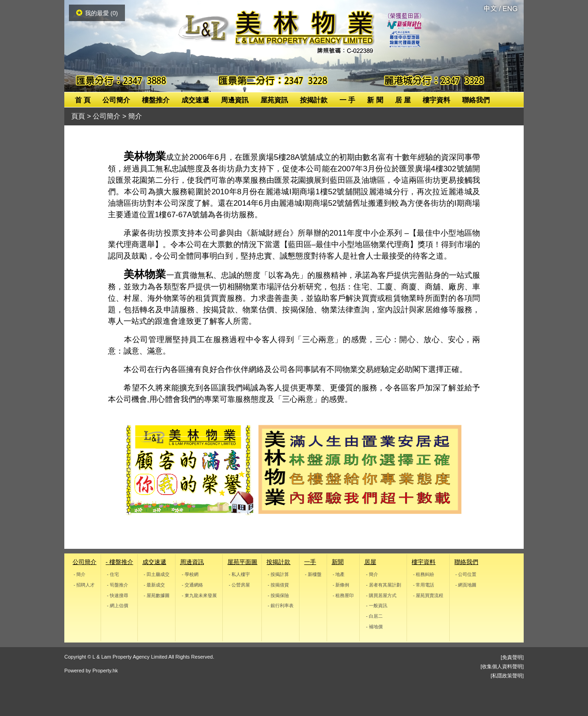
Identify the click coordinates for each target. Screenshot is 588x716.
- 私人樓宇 (239, 574)
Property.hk (105, 671)
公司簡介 (116, 100)
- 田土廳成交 (157, 574)
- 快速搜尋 (118, 595)
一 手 (347, 100)
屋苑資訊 (274, 100)
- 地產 (339, 574)
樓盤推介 (156, 100)
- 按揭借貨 (278, 585)
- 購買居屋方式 (381, 595)
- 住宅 (113, 574)
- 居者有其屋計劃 (383, 585)
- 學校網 (190, 574)
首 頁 (83, 100)
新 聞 (375, 100)
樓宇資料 (436, 100)
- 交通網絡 (192, 585)
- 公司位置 (466, 574)
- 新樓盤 (313, 574)
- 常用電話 (424, 585)
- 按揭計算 (278, 574)
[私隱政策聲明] (507, 676)
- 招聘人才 (84, 585)
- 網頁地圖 (466, 585)
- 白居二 (374, 616)
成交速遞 (195, 100)
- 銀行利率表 (281, 606)
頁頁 (78, 116)
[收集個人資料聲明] (502, 666)
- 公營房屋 (239, 585)
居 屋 (403, 100)
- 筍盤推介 (118, 585)
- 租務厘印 (343, 595)
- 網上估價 (118, 606)
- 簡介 (79, 574)
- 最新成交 (154, 585)
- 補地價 (374, 627)
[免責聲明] (512, 657)
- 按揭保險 (278, 595)
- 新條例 (341, 585)
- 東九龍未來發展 (199, 595)
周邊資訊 (235, 100)
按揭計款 (314, 100)
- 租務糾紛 (424, 574)
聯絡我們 (476, 100)
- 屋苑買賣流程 (429, 595)
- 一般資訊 (376, 606)
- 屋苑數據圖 (157, 595)
